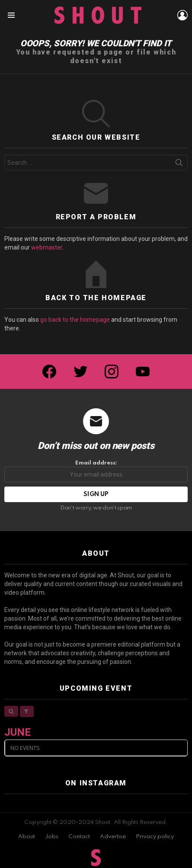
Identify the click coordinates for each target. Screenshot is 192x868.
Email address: (96, 471)
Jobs (52, 837)
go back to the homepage (75, 320)
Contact (79, 837)
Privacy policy (155, 837)
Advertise (113, 837)
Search (179, 164)
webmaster (47, 247)
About (27, 837)
